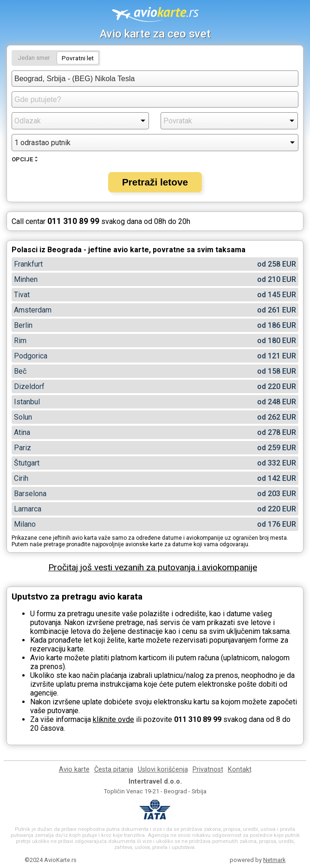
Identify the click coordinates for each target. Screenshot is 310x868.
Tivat (22, 295)
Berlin (23, 325)
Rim (20, 341)
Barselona (30, 494)
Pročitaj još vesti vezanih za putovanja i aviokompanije (153, 567)
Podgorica (31, 356)
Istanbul (27, 402)
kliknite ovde (113, 719)
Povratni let (78, 58)
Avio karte (74, 769)
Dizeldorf (29, 386)
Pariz (23, 448)
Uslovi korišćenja (163, 769)
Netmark (274, 860)
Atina (22, 432)
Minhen (26, 279)
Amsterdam (33, 310)
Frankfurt (28, 264)
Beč (20, 371)
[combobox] (155, 79)
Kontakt (240, 769)
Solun (23, 417)
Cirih (21, 478)
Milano (25, 524)
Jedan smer (34, 57)
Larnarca (28, 509)
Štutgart (27, 463)
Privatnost (208, 769)
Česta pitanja (114, 769)
